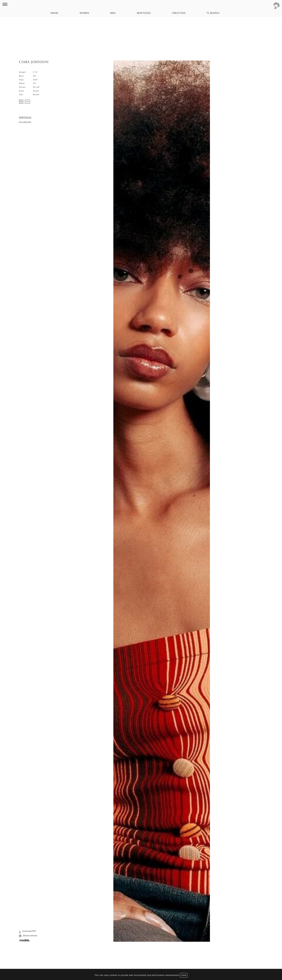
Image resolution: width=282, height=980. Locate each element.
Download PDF (28, 932)
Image (54, 13)
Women (84, 13)
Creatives (179, 13)
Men (113, 13)
